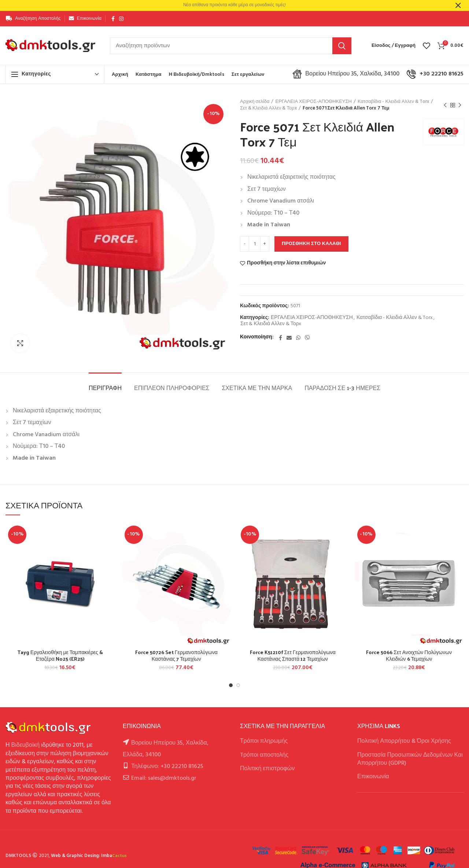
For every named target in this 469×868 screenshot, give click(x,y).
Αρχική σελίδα (255, 102)
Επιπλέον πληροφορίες (172, 388)
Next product (460, 105)
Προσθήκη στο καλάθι (311, 244)
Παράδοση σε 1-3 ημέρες (342, 388)
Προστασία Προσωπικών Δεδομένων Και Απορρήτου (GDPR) (410, 759)
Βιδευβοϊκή (26, 745)
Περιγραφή (105, 388)
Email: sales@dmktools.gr (164, 778)
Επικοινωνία (373, 777)
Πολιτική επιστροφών (267, 769)
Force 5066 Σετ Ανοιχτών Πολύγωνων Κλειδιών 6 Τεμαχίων (409, 656)
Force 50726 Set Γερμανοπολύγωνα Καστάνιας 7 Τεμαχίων (176, 656)
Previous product (445, 105)
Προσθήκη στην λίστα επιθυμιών (286, 263)
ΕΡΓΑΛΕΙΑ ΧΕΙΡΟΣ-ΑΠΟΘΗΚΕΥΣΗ (313, 102)
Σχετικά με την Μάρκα (257, 388)
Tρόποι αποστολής (264, 755)
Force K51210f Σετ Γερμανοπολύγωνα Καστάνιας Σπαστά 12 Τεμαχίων (293, 656)
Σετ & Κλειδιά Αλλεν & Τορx (268, 108)
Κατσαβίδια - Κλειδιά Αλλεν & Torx (393, 102)
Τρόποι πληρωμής (264, 741)
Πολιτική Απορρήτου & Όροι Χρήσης (404, 741)
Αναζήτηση (342, 46)
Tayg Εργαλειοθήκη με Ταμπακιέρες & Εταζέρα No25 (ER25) (60, 656)
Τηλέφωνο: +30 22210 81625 (167, 767)
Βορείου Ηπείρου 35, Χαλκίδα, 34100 (346, 74)
